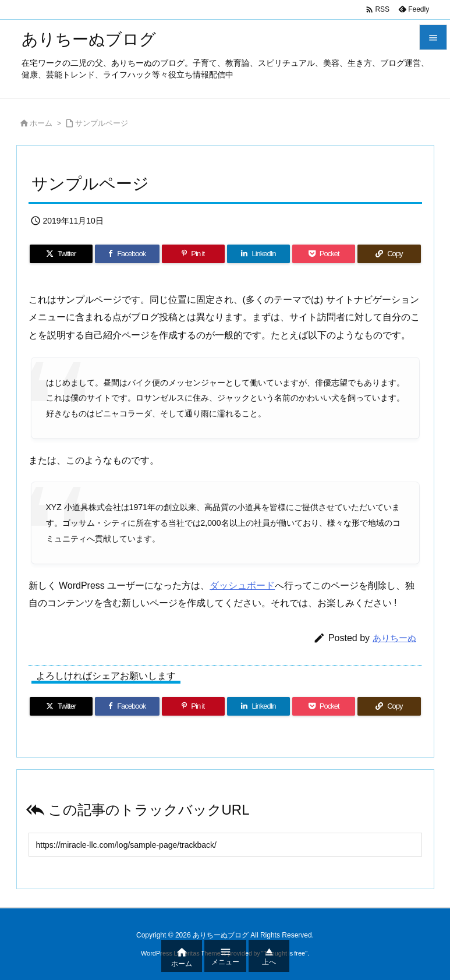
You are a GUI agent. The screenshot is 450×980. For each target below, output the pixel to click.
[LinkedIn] (258, 254)
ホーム (41, 123)
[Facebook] (127, 254)
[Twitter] (61, 254)
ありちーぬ (394, 638)
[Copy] (389, 254)
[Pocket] (324, 254)
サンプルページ (102, 123)
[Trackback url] (225, 845)
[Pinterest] (193, 254)
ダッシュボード (242, 585)
